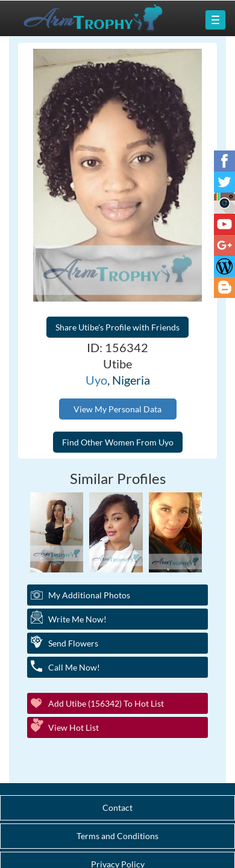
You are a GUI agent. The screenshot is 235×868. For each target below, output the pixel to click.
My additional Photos (89, 595)
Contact (117, 808)
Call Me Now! (74, 667)
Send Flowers (73, 643)
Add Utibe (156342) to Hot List (106, 703)
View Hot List (74, 727)
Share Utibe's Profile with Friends (117, 327)
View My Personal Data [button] (117, 409)
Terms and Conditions (117, 836)
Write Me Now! (77, 619)
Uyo (96, 380)
